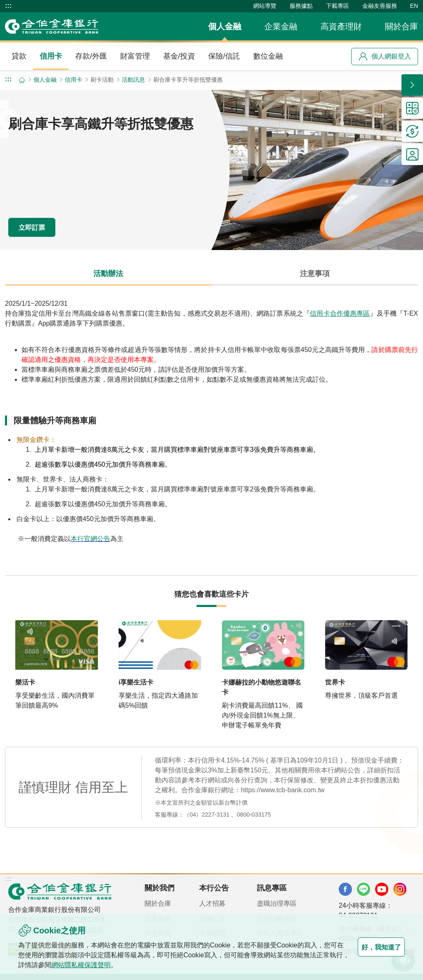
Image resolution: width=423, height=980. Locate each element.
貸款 (19, 56)
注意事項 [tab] (315, 274)
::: (8, 6)
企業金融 (281, 26)
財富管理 (135, 56)
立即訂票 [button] (41, 227)
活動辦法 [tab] (108, 274)
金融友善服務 (380, 6)
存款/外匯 (91, 56)
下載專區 (337, 6)
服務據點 (301, 6)
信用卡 (51, 56)
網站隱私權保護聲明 (114, 965)
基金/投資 (179, 56)
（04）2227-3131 (207, 815)
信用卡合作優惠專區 (340, 313)
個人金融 (225, 26)
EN (414, 6)
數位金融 (268, 56)
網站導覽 (265, 6)
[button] (412, 85)
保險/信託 (224, 56)
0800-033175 (254, 815)
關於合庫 (402, 26)
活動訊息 (133, 80)
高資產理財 (341, 26)
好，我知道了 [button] (372, 947)
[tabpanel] (211, 430)
